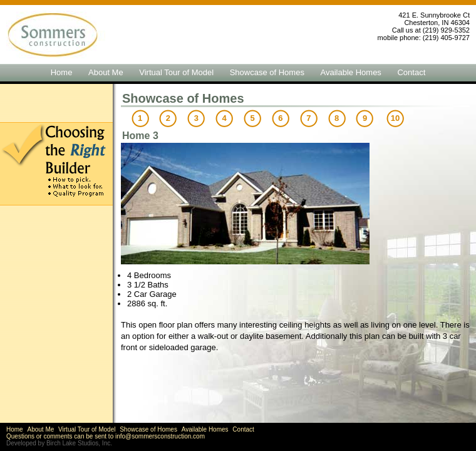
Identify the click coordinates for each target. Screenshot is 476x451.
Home (62, 72)
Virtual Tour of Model (176, 72)
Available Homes (351, 72)
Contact (411, 72)
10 (395, 118)
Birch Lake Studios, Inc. (79, 443)
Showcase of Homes (267, 72)
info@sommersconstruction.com (160, 436)
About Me (106, 72)
